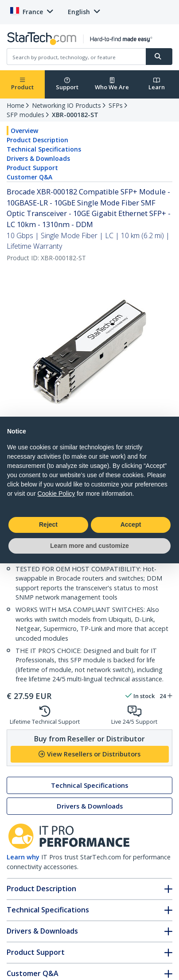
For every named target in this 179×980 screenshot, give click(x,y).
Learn (157, 84)
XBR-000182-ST (75, 115)
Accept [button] (131, 524)
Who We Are (112, 84)
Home (16, 105)
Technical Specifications (44, 149)
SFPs (116, 105)
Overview (24, 131)
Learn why (23, 857)
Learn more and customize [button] (89, 546)
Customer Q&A (29, 177)
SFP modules (25, 115)
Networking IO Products (66, 105)
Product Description (37, 140)
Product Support (32, 168)
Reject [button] (48, 524)
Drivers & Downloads (38, 158)
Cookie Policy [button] (56, 494)
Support (67, 84)
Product (22, 84)
